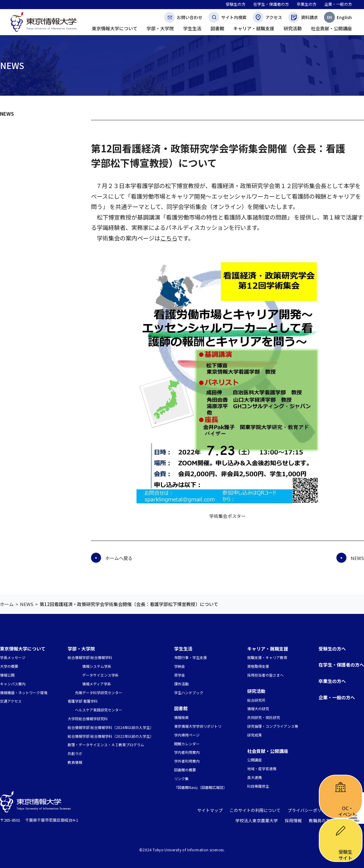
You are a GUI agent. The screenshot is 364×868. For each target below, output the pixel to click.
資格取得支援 (258, 666)
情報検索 (181, 717)
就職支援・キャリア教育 (267, 657)
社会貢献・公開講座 (268, 751)
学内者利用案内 (187, 752)
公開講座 (254, 760)
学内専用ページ (187, 735)
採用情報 (295, 821)
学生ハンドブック (189, 692)
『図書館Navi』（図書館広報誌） (201, 787)
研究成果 (254, 735)
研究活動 (256, 691)
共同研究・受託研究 (264, 717)
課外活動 (181, 684)
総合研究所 (256, 700)
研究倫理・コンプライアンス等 (273, 726)
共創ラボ (75, 753)
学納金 (180, 666)
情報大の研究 (258, 709)
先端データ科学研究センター (99, 692)
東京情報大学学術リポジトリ (198, 726)
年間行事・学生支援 (190, 657)
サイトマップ (217, 810)
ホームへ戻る (119, 558)
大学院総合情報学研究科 (88, 719)
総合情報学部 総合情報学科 (90, 657)
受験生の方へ (332, 649)
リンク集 (181, 779)
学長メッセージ (13, 657)
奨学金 (180, 675)
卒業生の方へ (332, 681)
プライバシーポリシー (310, 810)
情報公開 (7, 675)
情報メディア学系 (97, 684)
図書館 (181, 708)
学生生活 (183, 649)
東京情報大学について (23, 649)
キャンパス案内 (13, 684)
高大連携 (254, 777)
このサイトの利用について (260, 810)
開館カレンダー (187, 744)
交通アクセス (11, 701)
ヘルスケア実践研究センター (99, 710)
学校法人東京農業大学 (261, 821)
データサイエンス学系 (100, 675)
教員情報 (75, 762)
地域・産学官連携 (262, 769)
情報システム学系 (97, 666)
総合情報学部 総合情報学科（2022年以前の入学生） (111, 736)
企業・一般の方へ (337, 697)
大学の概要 (9, 666)
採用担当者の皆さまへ (265, 675)
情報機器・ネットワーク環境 (24, 692)
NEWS (7, 114)
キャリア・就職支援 (268, 649)
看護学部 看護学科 (83, 701)
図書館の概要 (185, 770)
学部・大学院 (81, 649)
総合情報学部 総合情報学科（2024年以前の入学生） (111, 727)
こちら (169, 238)
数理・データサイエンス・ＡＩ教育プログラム (106, 745)
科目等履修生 (258, 786)
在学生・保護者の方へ (341, 665)
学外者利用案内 (187, 761)
